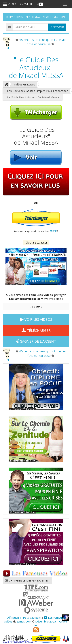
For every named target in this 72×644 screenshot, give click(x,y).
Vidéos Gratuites (24, 84)
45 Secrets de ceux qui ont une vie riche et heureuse (42, 42)
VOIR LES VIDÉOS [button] (36, 319)
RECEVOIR (57, 27)
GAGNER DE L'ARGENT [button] (36, 341)
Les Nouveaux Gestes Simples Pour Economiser (37, 91)
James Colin (24, 621)
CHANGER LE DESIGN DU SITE (28, 580)
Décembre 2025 (46, 621)
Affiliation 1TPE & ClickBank (24, 618)
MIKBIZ (54, 231)
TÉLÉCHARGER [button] (36, 330)
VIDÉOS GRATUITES (23, 4)
